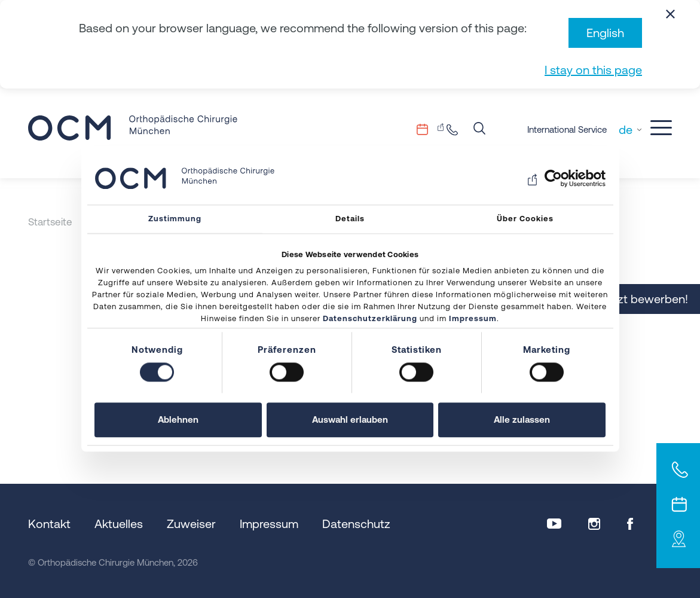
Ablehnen (178, 420)
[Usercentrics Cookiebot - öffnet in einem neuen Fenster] (553, 178)
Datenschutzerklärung (370, 319)
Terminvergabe (430, 129)
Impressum (473, 319)
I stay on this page (593, 70)
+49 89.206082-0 (456, 129)
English (605, 33)
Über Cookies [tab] (525, 219)
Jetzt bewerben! (645, 299)
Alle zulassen (522, 420)
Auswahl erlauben (350, 420)
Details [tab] (350, 219)
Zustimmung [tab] (175, 219)
